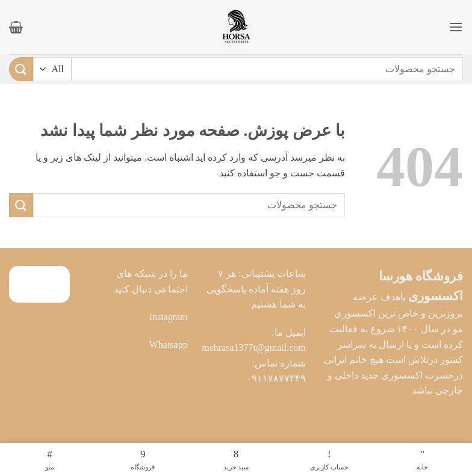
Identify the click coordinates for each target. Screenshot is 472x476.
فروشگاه (143, 458)
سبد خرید (236, 458)
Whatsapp (169, 345)
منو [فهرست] (50, 458)
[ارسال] (21, 69)
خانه (422, 458)
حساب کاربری (329, 458)
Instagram (169, 317)
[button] (456, 27)
